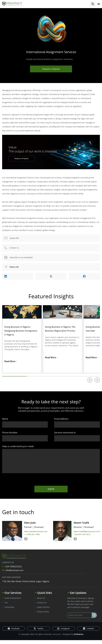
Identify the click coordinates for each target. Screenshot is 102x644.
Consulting (8, 611)
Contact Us (41, 607)
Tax (5, 607)
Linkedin (89, 632)
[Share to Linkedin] (18, 276)
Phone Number (10, 433)
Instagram (63, 632)
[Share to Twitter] (51, 276)
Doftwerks (79, 638)
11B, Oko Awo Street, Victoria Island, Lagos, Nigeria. (26, 585)
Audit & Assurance (12, 602)
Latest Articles (42, 611)
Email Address (61, 419)
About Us (40, 602)
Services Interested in (65, 433)
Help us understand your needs (18, 446)
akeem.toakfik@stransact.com (87, 535)
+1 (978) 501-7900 (32, 538)
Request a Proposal (51, 69)
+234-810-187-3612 (82, 538)
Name (5, 419)
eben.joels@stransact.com (36, 535)
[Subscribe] (94, 619)
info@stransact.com (13, 574)
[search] (93, 4)
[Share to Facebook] (84, 276)
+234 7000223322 (12, 570)
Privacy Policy (42, 616)
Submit (51, 493)
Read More (11, 361)
